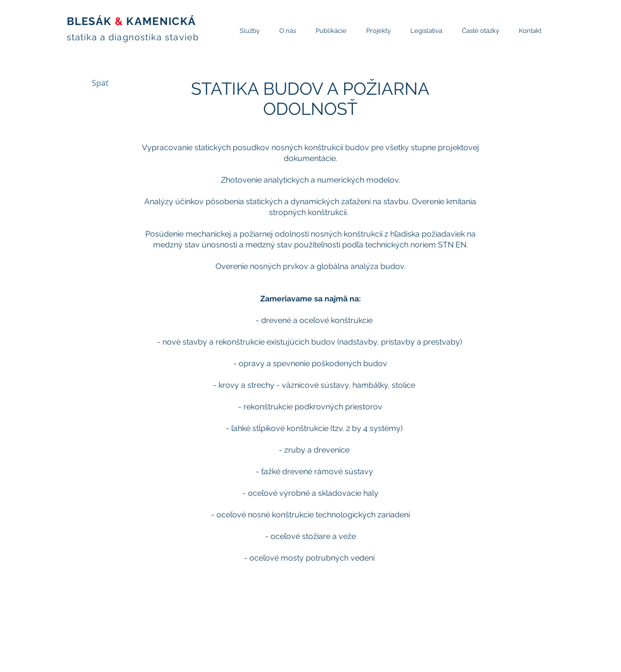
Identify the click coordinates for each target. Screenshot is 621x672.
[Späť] (100, 83)
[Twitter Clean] (515, 666)
